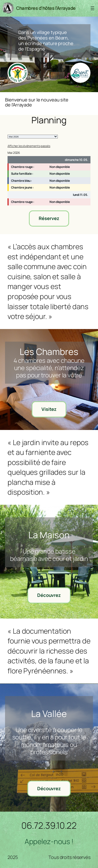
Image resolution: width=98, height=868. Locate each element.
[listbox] (33, 137)
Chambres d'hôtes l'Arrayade (46, 8)
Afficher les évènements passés (29, 146)
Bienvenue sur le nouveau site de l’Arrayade (37, 102)
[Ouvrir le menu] (92, 8)
